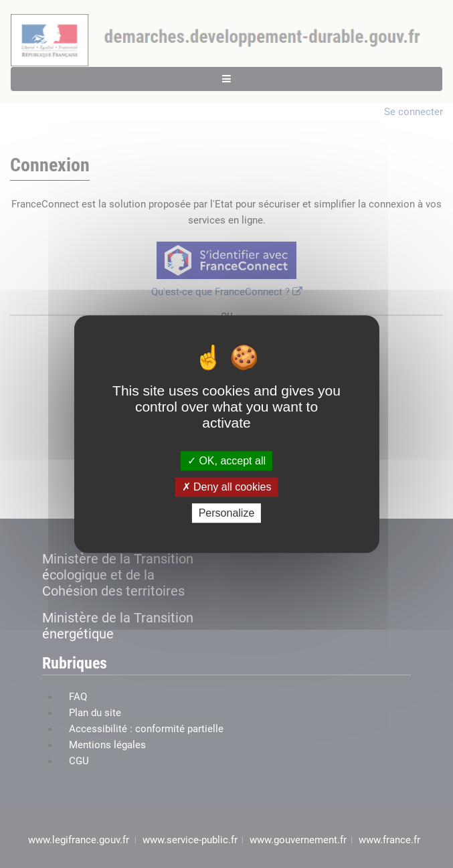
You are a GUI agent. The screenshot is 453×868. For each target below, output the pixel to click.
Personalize (227, 513)
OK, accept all (226, 461)
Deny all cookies (227, 487)
